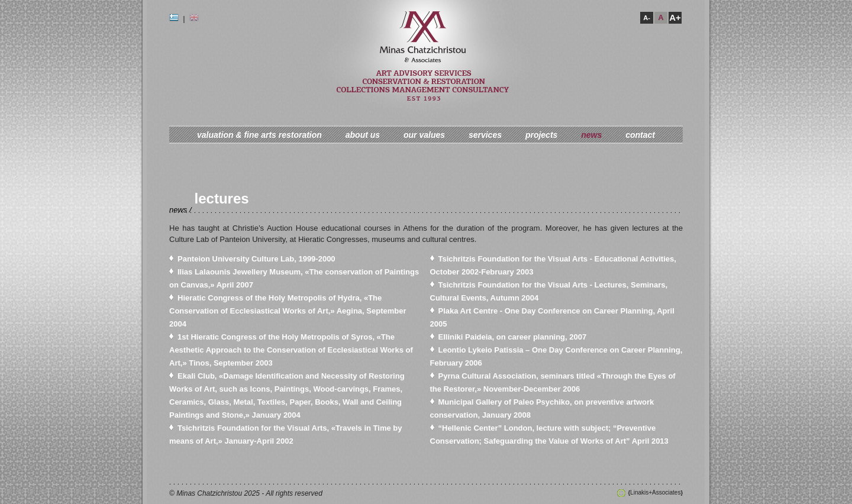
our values (424, 135)
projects (541, 135)
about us (363, 135)
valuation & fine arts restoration (259, 135)
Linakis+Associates (656, 492)
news (591, 135)
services (485, 135)
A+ (675, 17)
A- (647, 18)
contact (640, 135)
